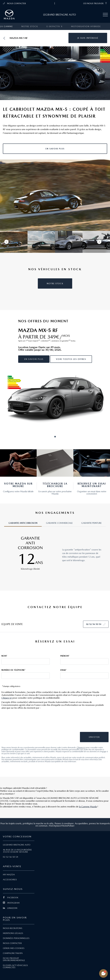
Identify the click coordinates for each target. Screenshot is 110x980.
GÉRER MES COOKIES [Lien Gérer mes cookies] (14, 948)
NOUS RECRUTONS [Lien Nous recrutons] (13, 928)
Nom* (4, 656)
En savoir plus (34, 359)
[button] (88, 38)
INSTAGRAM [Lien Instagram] (11, 903)
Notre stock (30, 26)
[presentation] (88, 722)
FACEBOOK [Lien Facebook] (11, 898)
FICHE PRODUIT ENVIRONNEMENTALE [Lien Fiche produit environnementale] (14, 959)
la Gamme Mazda (88, 807)
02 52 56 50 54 (10, 857)
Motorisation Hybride (86, 26)
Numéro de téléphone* (13, 670)
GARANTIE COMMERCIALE (59, 523)
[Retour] (4, 38)
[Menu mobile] (105, 15)
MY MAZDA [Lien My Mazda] (9, 875)
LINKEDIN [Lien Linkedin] (10, 908)
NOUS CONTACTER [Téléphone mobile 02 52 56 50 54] (14, 3)
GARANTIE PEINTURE (91, 523)
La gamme (6, 26)
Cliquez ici (7, 698)
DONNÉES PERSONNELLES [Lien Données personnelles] (16, 938)
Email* (63, 670)
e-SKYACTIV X (54, 26)
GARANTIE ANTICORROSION (23, 523)
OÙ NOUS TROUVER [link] (95, 3)
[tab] (23, 524)
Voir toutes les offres (71, 359)
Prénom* (65, 656)
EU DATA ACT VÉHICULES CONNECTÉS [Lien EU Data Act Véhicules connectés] (15, 966)
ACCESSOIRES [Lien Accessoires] (10, 880)
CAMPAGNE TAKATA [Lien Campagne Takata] (13, 953)
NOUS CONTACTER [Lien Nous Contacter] (12, 943)
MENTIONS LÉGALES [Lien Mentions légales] (13, 933)
